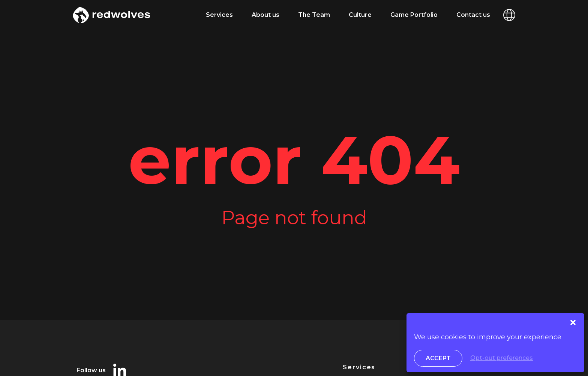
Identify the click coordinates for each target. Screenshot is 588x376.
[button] (573, 322)
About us (265, 15)
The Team (314, 15)
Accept (438, 358)
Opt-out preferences (502, 358)
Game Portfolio (414, 15)
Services (219, 15)
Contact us (473, 15)
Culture (360, 15)
